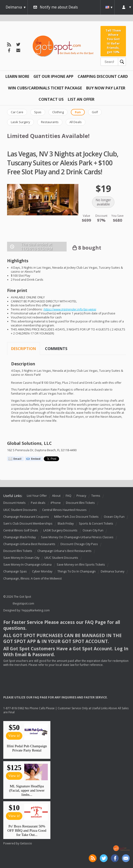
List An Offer (81, 99)
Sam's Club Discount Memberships (28, 524)
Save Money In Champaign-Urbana (27, 565)
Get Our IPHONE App (53, 76)
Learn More (17, 76)
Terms (96, 496)
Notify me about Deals (59, 7)
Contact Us (51, 99)
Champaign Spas (15, 572)
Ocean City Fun (114, 517)
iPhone (56, 503)
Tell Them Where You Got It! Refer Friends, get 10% (113, 41)
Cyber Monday (42, 572)
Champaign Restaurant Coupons (26, 517)
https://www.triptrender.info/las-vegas (70, 309)
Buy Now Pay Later (106, 88)
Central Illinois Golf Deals (21, 530)
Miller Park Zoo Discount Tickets (76, 517)
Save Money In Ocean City (21, 558)
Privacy (81, 496)
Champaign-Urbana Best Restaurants (29, 544)
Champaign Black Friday (20, 537)
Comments (56, 349)
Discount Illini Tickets (80, 503)
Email (17, 459)
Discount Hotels (14, 503)
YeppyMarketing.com (36, 610)
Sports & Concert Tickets (96, 524)
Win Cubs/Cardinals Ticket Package (45, 88)
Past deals (38, 503)
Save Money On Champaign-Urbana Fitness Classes (77, 537)
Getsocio (26, 843)
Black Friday (66, 524)
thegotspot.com (23, 603)
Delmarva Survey (113, 572)
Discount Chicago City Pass (79, 544)
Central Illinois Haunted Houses (64, 510)
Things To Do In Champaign (77, 572)
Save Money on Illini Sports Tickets (81, 565)
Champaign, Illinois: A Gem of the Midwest (32, 578)
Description (24, 349)
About (56, 496)
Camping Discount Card (103, 76)
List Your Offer (37, 496)
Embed (36, 459)
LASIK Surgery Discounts (60, 530)
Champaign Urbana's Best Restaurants (64, 551)
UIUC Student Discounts (20, 510)
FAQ (69, 496)
